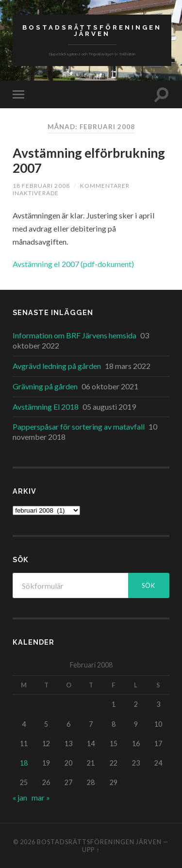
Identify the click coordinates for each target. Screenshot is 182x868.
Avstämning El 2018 (46, 407)
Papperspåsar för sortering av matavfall (79, 426)
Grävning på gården (45, 386)
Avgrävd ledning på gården (57, 366)
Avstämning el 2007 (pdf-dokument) (73, 264)
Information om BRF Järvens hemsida (74, 335)
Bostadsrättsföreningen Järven (92, 31)
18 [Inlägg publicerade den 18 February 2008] (24, 763)
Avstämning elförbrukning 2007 (89, 161)
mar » (41, 797)
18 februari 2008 (41, 186)
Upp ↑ (91, 850)
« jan (20, 797)
